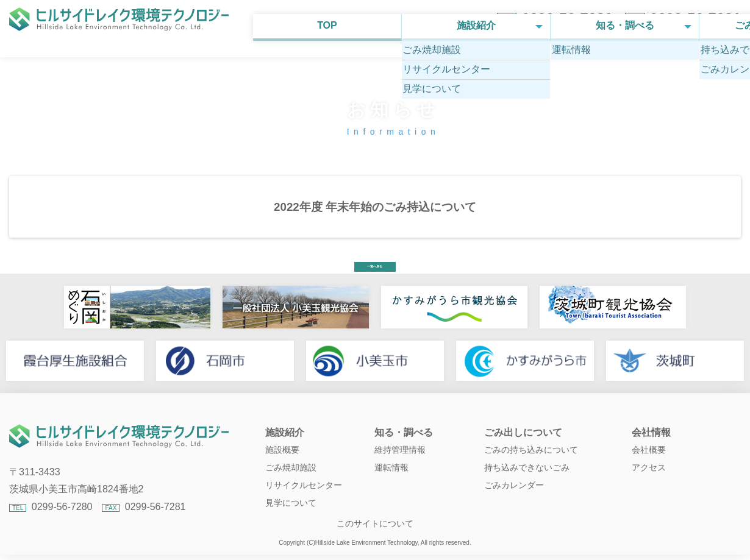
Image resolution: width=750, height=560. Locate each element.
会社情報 (668, 59)
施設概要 (282, 462)
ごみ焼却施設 (291, 480)
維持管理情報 (400, 462)
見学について (291, 515)
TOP (82, 59)
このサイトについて (375, 536)
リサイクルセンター (304, 497)
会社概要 (649, 462)
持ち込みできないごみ (527, 480)
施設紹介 (229, 59)
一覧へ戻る (375, 270)
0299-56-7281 (695, 19)
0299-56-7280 (567, 19)
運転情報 (391, 480)
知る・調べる (375, 59)
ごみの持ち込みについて (531, 462)
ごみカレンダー (514, 497)
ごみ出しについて (521, 59)
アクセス (649, 480)
